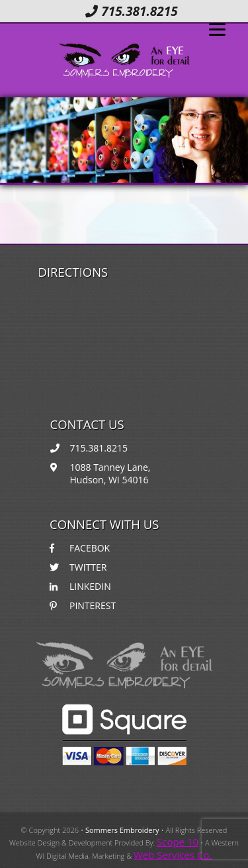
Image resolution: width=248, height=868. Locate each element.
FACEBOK (80, 548)
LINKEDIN (80, 586)
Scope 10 (178, 842)
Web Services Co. (173, 855)
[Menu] (217, 28)
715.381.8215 (131, 11)
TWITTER (78, 567)
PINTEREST (83, 605)
